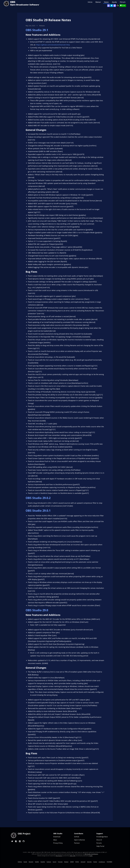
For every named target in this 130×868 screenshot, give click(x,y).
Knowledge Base (102, 837)
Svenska (89, 862)
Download (57, 837)
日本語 (72, 862)
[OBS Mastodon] (115, 6)
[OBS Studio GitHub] (118, 6)
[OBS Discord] (109, 6)
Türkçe (95, 862)
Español (43, 862)
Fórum (123, 2)
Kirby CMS (73, 856)
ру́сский (83, 862)
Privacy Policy (58, 843)
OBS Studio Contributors (91, 854)
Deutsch (31, 862)
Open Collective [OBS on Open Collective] (79, 840)
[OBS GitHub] (24, 841)
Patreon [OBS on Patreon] (77, 843)
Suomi (54, 862)
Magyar (66, 862)
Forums (99, 843)
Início (90, 2)
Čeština (20, 862)
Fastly (91, 856)
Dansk (25, 862)
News (106, 2)
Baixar (98, 2)
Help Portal (100, 846)
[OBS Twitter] (112, 6)
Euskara (49, 862)
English (37, 862)
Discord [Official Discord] (99, 840)
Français (60, 862)
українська (102, 862)
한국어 (77, 862)
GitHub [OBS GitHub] (77, 837)
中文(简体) (109, 862)
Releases (42, 26)
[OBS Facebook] (16, 841)
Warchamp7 (59, 856)
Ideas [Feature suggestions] (55, 840)
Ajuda (114, 2)
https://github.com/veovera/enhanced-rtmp (53, 45)
